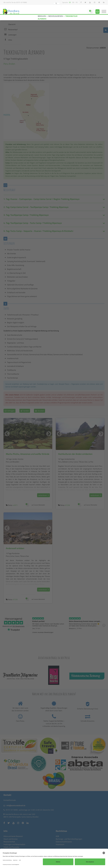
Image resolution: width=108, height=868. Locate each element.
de (70, 2)
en (73, 2)
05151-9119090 (21, 2)
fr (77, 2)
